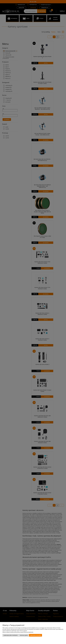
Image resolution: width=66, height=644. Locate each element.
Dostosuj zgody (24, 635)
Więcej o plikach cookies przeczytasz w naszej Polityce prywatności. (18, 632)
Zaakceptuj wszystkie (35, 635)
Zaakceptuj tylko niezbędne (11, 635)
